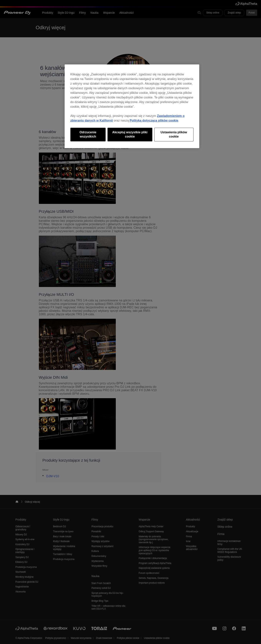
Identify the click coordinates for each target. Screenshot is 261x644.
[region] (132, 106)
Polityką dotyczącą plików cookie (154, 121)
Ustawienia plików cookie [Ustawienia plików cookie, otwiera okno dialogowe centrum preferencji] (174, 134)
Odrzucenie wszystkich (88, 134)
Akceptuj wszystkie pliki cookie (130, 134)
